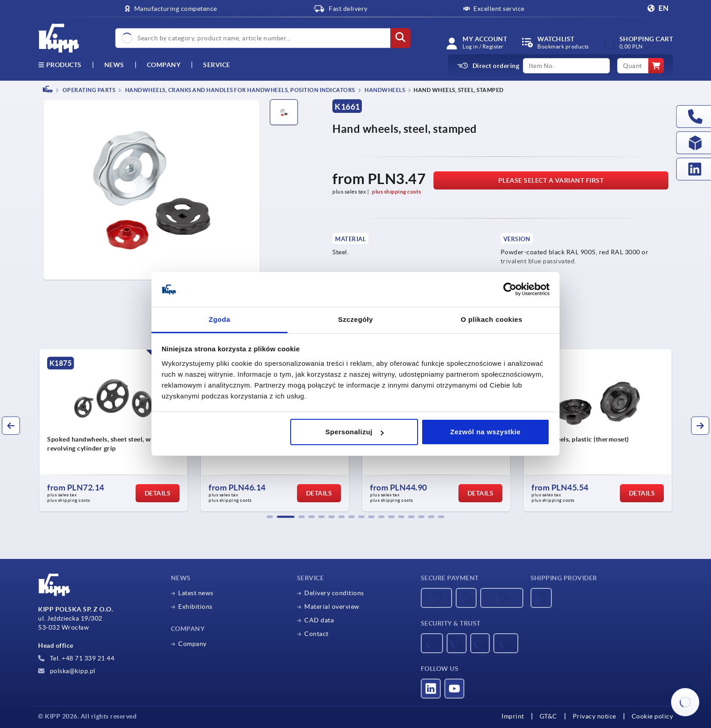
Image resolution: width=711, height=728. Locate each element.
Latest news (196, 593)
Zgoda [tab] (219, 319)
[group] (113, 430)
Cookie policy (653, 716)
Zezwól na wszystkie (485, 432)
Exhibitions (195, 607)
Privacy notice (594, 716)
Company (164, 65)
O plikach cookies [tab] (492, 319)
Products (60, 65)
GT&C (548, 716)
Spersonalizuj (355, 432)
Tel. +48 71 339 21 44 (76, 658)
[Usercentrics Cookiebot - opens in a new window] (510, 290)
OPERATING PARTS (88, 90)
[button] (270, 517)
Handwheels (385, 90)
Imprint (513, 716)
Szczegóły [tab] (355, 319)
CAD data (319, 620)
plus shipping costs (397, 192)
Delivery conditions (334, 593)
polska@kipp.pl (67, 671)
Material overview (332, 607)
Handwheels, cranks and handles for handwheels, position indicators (239, 90)
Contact (317, 634)
